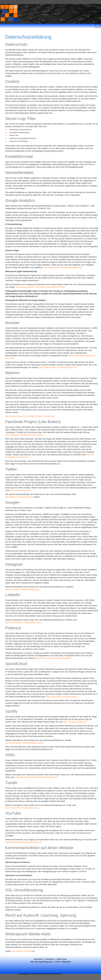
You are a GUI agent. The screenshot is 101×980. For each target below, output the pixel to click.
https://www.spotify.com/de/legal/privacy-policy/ (24, 743)
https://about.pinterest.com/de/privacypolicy (54, 658)
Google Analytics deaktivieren (27, 280)
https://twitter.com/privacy (20, 490)
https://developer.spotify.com (75, 722)
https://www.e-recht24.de (22, 951)
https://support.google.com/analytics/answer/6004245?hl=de (40, 287)
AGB (57, 962)
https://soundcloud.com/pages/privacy (62, 697)
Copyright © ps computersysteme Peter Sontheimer (40, 974)
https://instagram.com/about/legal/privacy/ (22, 589)
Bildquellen (66, 962)
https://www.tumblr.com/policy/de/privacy (22, 808)
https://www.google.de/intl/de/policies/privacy (24, 842)
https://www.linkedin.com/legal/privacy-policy (23, 622)
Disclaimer (50, 959)
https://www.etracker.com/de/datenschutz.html (58, 367)
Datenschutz (62, 959)
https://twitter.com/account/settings (19, 497)
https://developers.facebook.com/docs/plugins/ (24, 435)
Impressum (38, 959)
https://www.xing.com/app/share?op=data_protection (37, 777)
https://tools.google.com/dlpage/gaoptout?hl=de (63, 267)
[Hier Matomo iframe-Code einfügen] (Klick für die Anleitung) (30, 416)
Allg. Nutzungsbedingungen (41, 962)
